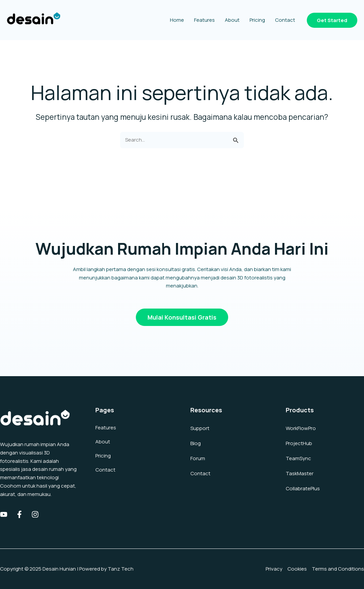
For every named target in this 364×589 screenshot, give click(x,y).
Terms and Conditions (338, 569)
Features (106, 428)
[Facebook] (19, 514)
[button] (332, 20)
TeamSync (298, 458)
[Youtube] (4, 514)
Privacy (274, 569)
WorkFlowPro (301, 428)
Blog (196, 443)
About (103, 442)
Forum (198, 458)
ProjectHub (299, 443)
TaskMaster (300, 473)
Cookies (297, 569)
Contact (105, 470)
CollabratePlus (303, 488)
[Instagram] (35, 514)
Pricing (103, 456)
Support (200, 428)
